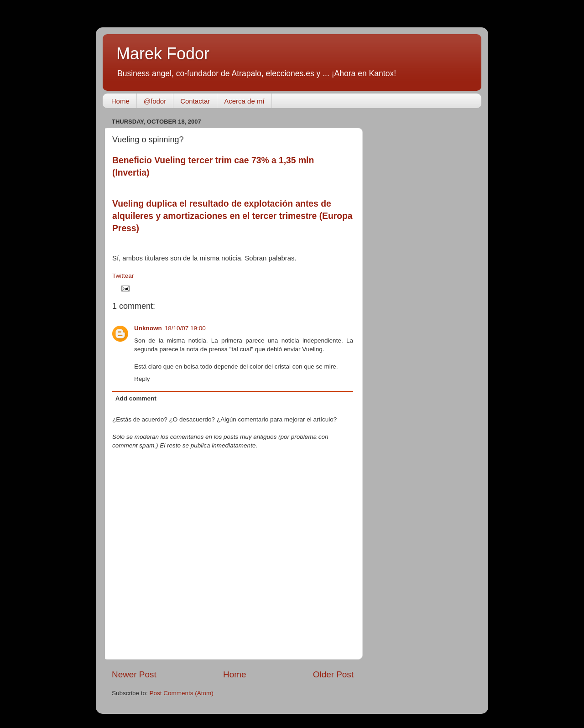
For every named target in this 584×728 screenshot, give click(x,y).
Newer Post (134, 674)
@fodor (155, 101)
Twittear (123, 276)
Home (120, 101)
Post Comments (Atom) (182, 693)
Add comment (136, 398)
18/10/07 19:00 (185, 328)
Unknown (148, 328)
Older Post (333, 674)
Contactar (195, 101)
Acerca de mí (244, 101)
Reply (142, 379)
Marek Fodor (163, 54)
